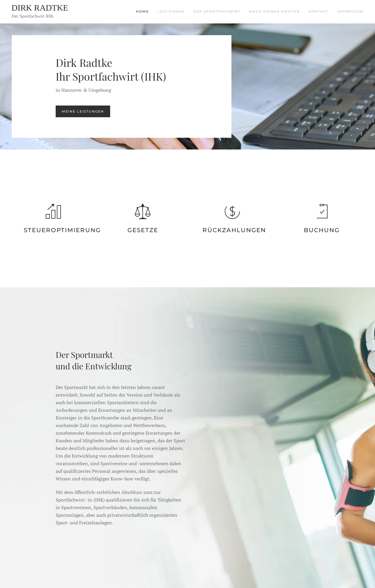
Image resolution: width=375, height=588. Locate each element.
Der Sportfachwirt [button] (217, 11)
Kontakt (318, 11)
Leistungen (171, 11)
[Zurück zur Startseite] (48, 12)
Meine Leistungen (83, 111)
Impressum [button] (350, 11)
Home (142, 11)
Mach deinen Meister (274, 11)
